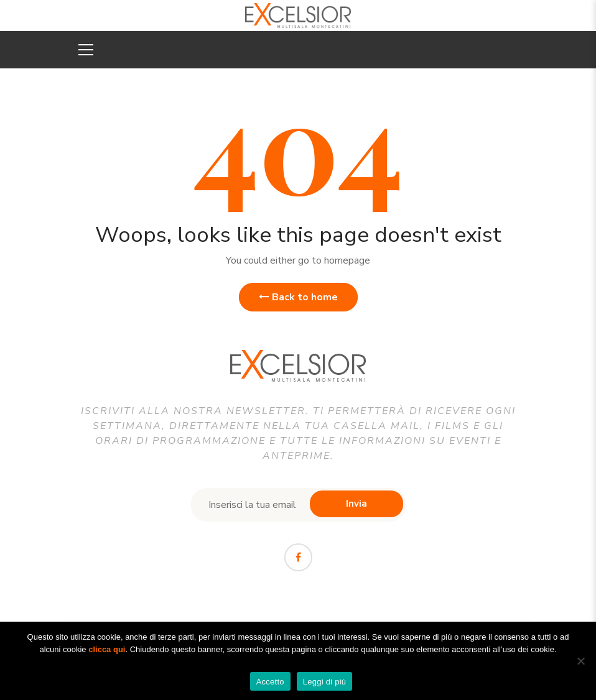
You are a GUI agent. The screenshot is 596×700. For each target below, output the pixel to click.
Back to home (298, 297)
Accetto (270, 682)
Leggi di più (325, 682)
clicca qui (107, 649)
